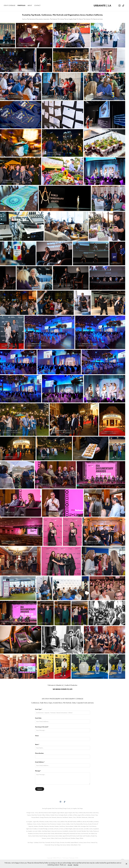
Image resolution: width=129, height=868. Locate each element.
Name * (37, 744)
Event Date (38, 718)
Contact (37, 5)
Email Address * (40, 762)
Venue (37, 736)
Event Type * (39, 709)
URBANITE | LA (102, 5)
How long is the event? (42, 727)
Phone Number (39, 753)
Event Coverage (10, 5)
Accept (70, 865)
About (30, 5)
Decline (76, 865)
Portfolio (21, 5)
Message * (38, 771)
